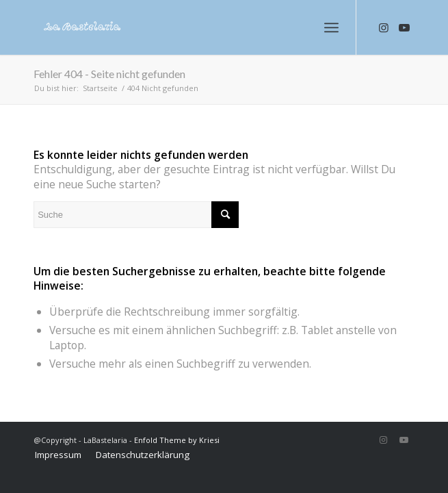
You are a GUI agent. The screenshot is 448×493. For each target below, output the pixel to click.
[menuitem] (58, 455)
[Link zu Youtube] (404, 28)
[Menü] (331, 27)
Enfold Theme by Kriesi (177, 440)
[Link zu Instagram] (384, 28)
